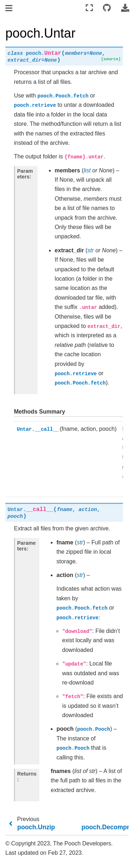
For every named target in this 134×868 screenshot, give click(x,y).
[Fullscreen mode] (89, 8)
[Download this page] (125, 8)
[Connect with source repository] (107, 8)
